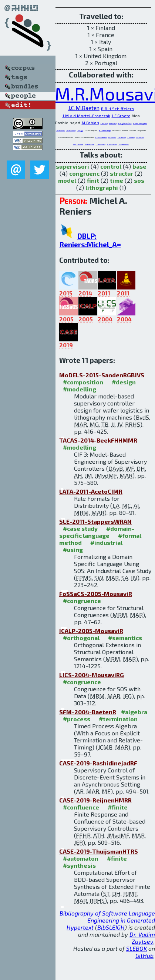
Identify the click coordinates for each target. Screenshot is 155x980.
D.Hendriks (101, 144)
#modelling (80, 389)
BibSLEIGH (111, 927)
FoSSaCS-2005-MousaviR (96, 594)
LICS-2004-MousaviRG (92, 675)
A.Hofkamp (112, 144)
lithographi (102, 187)
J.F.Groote (121, 116)
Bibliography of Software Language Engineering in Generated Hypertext (107, 920)
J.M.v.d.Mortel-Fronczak (86, 115)
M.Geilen (112, 137)
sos (139, 180)
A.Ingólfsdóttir (125, 123)
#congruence (82, 601)
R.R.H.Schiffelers (117, 108)
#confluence (81, 807)
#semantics (125, 638)
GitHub (144, 955)
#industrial (106, 542)
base (139, 166)
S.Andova (71, 130)
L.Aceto (104, 123)
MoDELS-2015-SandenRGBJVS (102, 375)
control (111, 166)
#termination (118, 719)
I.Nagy (80, 130)
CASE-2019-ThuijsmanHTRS (99, 851)
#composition (83, 382)
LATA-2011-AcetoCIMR (91, 491)
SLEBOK (137, 948)
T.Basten (122, 137)
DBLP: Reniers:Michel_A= (90, 240)
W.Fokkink (90, 144)
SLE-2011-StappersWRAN (95, 521)
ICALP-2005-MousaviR (91, 631)
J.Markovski (124, 144)
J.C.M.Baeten (84, 108)
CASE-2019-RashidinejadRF (98, 763)
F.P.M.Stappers (140, 123)
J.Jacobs (131, 137)
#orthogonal (81, 638)
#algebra (134, 712)
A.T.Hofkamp (105, 130)
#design (124, 382)
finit (93, 180)
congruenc (84, 173)
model (67, 180)
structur (122, 173)
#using (73, 549)
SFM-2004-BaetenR (88, 712)
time (117, 180)
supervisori (73, 166)
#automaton (81, 858)
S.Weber (60, 130)
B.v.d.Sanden (101, 137)
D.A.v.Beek (78, 144)
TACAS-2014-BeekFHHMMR (98, 440)
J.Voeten (140, 137)
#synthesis (79, 865)
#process (77, 719)
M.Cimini (113, 123)
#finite (118, 807)
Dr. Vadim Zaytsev (142, 938)
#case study (80, 528)
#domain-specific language (97, 532)
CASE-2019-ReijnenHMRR (95, 800)
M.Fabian (90, 123)
